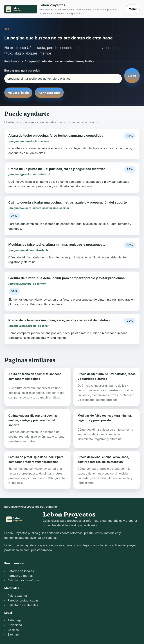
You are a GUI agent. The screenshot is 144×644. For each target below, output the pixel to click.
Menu (133, 9)
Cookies (13, 630)
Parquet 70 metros (20, 576)
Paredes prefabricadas (23, 600)
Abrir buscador (49, 93)
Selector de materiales (23, 605)
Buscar (132, 76)
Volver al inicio (18, 93)
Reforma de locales (21, 571)
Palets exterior (17, 596)
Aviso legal (15, 620)
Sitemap (13, 634)
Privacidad (15, 625)
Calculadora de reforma (24, 580)
